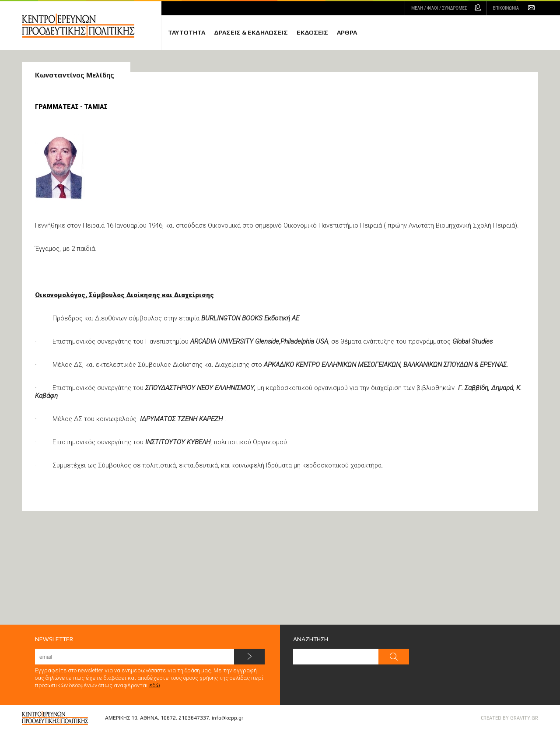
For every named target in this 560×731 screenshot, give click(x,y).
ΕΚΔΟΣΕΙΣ (312, 32)
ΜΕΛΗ (439, 8)
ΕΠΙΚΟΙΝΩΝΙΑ (506, 8)
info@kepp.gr (227, 718)
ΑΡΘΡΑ (347, 32)
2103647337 (194, 718)
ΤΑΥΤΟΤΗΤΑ (187, 32)
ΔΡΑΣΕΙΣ (251, 32)
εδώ (155, 685)
